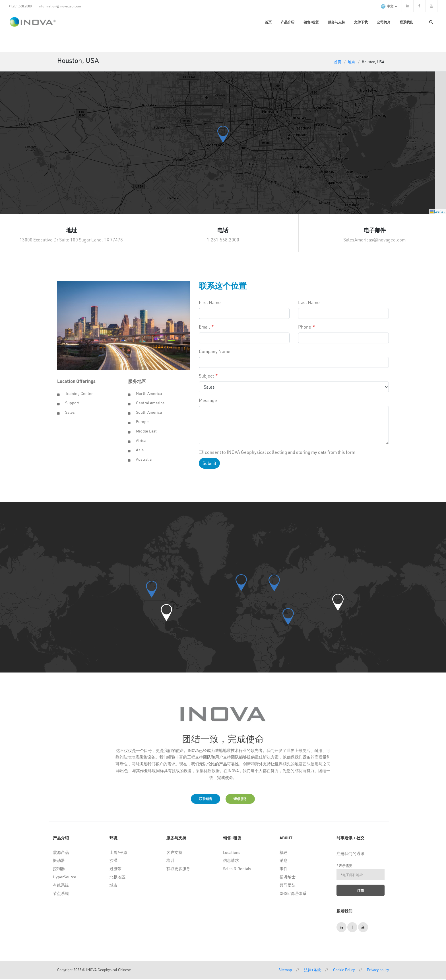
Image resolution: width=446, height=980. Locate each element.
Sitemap (285, 971)
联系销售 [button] (202, 799)
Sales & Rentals (237, 870)
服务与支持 (336, 22)
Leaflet (437, 211)
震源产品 (61, 853)
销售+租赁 (311, 22)
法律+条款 (312, 971)
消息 (284, 861)
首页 (268, 22)
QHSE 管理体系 (293, 894)
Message (208, 400)
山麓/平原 (118, 853)
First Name (210, 302)
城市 (113, 886)
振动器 (59, 861)
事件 (284, 870)
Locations (232, 853)
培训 (170, 861)
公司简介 (384, 22)
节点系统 (61, 894)
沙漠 (113, 861)
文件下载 (361, 22)
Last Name (309, 302)
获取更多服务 (178, 870)
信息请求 (231, 861)
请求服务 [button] (244, 799)
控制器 (59, 870)
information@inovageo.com (60, 6)
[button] (223, 134)
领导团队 (288, 886)
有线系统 (61, 886)
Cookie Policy (344, 971)
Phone (305, 327)
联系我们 (406, 22)
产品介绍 (288, 22)
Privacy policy (378, 971)
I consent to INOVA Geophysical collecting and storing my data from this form (277, 452)
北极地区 (117, 878)
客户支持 (174, 853)
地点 (352, 62)
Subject (206, 376)
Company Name (215, 351)
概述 (284, 853)
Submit (209, 463)
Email (204, 327)
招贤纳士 (288, 878)
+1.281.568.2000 (20, 6)
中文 (389, 6)
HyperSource (65, 878)
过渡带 (115, 870)
